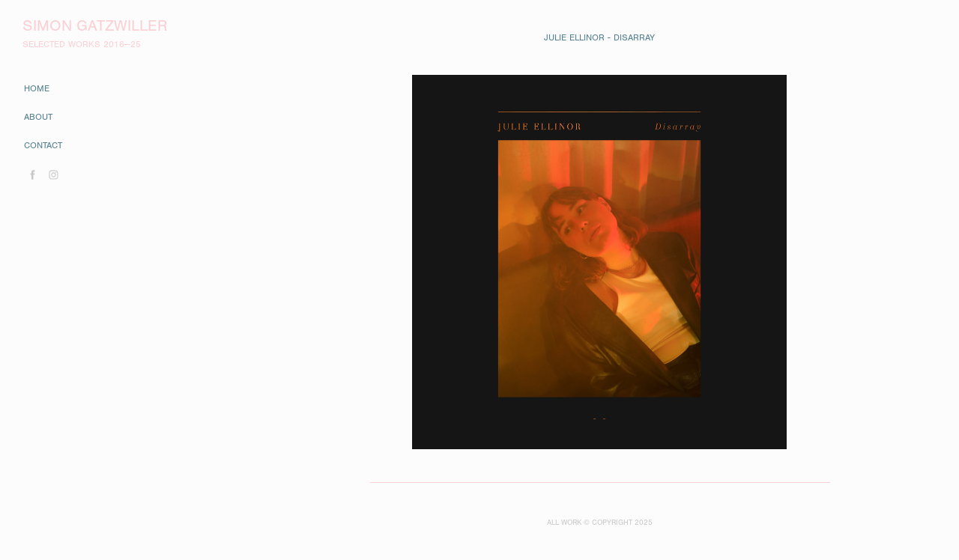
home (37, 88)
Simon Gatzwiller (95, 26)
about (38, 117)
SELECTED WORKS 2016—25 (82, 44)
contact (43, 145)
